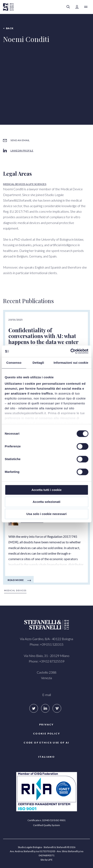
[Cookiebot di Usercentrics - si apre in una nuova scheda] (70, 351)
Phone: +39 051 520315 (46, 644)
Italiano (46, 757)
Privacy (46, 724)
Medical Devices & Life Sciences (25, 184)
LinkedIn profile (22, 151)
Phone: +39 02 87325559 (47, 661)
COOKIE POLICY (46, 734)
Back (10, 28)
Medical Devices (15, 590)
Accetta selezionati (46, 502)
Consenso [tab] (14, 363)
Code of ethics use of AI (46, 743)
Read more (16, 580)
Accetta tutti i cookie (46, 490)
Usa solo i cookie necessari (47, 514)
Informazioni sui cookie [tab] (71, 363)
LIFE (50, 860)
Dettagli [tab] (38, 363)
